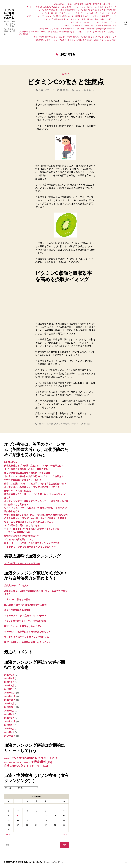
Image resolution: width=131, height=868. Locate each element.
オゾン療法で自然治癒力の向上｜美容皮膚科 (57, 10)
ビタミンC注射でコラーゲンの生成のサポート (27, 621)
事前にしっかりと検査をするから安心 (23, 626)
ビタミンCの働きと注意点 (65, 82)
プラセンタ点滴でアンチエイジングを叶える (27, 637)
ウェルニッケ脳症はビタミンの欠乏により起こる (96, 7)
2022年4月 (9, 704)
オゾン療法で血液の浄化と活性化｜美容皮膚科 (97, 10)
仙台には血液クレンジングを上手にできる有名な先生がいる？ (91, 25)
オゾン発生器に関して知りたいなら (57, 13)
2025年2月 (9, 678)
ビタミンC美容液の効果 (18, 532)
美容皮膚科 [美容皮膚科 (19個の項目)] (42, 762)
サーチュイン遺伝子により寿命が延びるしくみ (27, 632)
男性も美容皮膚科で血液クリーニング (49, 37)
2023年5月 (9, 689)
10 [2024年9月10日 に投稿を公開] (18, 816)
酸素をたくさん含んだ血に (105, 40)
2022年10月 (10, 700)
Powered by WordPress (54, 862)
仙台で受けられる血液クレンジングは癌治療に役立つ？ (93, 22)
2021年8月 (9, 711)
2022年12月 (10, 693)
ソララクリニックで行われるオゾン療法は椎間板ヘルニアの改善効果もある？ (58, 16)
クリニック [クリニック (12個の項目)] (47, 758)
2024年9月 (9, 682)
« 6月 (8, 834)
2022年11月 (10, 696)
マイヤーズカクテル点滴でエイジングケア (25, 616)
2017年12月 (10, 736)
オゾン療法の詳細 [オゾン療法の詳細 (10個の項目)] (24, 758)
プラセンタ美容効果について (104, 16)
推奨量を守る (66, 424)
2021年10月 (10, 707)
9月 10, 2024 (65, 90)
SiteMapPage (59, 4)
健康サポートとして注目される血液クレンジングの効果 (62, 29)
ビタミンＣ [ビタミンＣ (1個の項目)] (19, 762)
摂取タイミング (77, 424)
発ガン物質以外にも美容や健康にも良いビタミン (28, 642)
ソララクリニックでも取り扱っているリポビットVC (95, 13)
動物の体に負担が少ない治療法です (102, 29)
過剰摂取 (87, 424)
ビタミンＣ (65, 74)
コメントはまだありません (85, 90)
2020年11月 (10, 721)
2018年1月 (9, 732)
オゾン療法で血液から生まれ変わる (9, 14)
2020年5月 (9, 729)
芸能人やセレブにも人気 (16, 585)
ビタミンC (42, 424)
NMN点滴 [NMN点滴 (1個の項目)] (7, 759)
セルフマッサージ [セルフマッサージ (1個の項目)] (9, 762)
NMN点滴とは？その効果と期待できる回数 (25, 605)
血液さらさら (49, 90)
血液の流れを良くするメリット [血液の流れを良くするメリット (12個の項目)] (26, 766)
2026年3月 (9, 675)
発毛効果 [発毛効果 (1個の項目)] (27, 762)
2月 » (65, 834)
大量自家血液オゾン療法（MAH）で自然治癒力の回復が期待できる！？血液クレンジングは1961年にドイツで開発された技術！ (67, 33)
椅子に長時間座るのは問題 (17, 610)
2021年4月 (9, 714)
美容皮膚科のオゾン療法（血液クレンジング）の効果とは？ (92, 37)
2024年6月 (9, 686)
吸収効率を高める (53, 424)
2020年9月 (9, 725)
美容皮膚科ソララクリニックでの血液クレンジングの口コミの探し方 (64, 40)
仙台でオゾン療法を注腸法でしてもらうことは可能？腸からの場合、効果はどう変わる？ (80, 19)
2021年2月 (9, 718)
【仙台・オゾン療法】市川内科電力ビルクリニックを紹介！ (92, 4)
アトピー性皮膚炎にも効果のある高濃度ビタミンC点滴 (49, 7)
